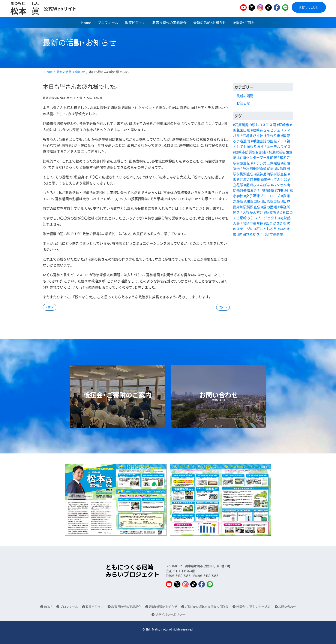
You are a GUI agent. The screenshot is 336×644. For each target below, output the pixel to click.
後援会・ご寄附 (244, 22)
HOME (48, 607)
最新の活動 (245, 96)
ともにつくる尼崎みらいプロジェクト (132, 571)
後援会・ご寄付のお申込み (253, 607)
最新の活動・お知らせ (210, 22)
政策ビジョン (135, 22)
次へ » (223, 307)
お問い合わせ (309, 7)
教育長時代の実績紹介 (169, 22)
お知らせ (243, 103)
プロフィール (108, 22)
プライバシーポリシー (170, 615)
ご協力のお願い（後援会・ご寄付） (207, 607)
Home (86, 22)
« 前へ (50, 307)
